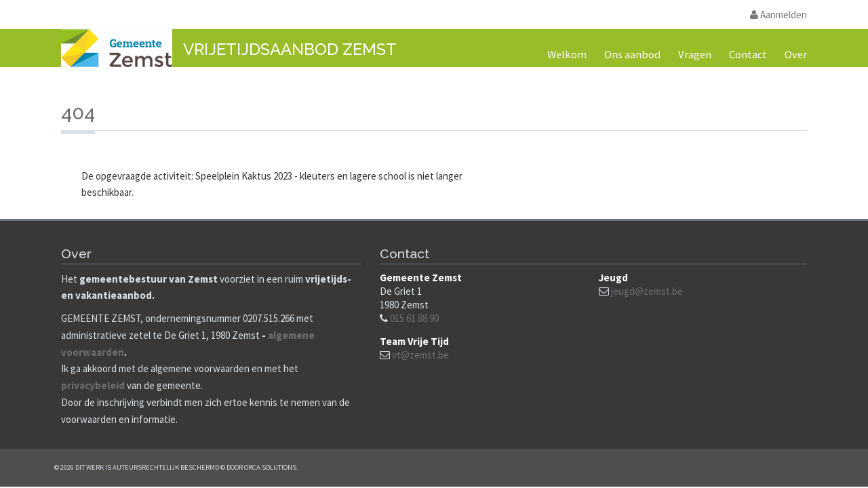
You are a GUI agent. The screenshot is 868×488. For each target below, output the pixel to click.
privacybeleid (93, 385)
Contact (748, 55)
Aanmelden (778, 15)
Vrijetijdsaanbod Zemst (290, 49)
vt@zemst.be (420, 355)
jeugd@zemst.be (647, 291)
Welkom (567, 55)
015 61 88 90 (414, 318)
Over (796, 55)
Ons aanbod (632, 55)
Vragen (695, 55)
